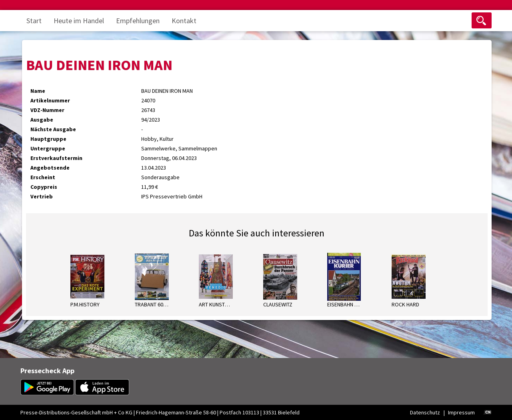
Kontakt (184, 21)
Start (34, 21)
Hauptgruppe (48, 139)
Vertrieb (42, 196)
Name (38, 91)
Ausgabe (42, 120)
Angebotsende (50, 168)
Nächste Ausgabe (53, 129)
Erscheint (43, 177)
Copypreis (44, 187)
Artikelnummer (50, 100)
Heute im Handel (79, 21)
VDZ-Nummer (47, 110)
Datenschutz (425, 412)
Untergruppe (48, 148)
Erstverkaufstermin (56, 158)
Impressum (461, 412)
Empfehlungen (138, 21)
